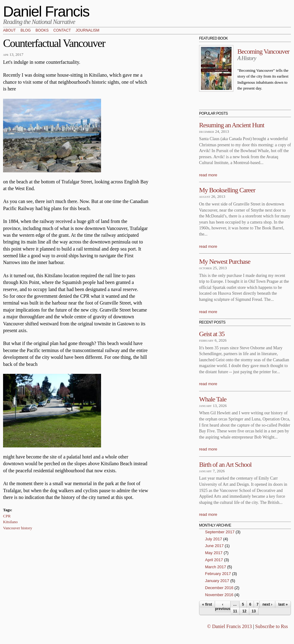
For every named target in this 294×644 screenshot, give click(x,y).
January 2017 (217, 581)
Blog (26, 31)
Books (42, 31)
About (9, 31)
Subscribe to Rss (271, 626)
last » (283, 604)
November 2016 (219, 595)
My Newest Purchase (225, 261)
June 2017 (215, 546)
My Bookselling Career (227, 190)
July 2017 (214, 539)
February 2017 (218, 574)
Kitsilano (10, 522)
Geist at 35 (212, 334)
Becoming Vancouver (263, 51)
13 (254, 611)
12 (244, 611)
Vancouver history (18, 528)
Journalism (87, 31)
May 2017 (214, 553)
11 (235, 611)
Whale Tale (213, 399)
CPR (7, 516)
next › (267, 604)
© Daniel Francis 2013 (229, 626)
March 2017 (216, 567)
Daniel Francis (46, 11)
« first (207, 604)
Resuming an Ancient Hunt (232, 125)
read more (208, 175)
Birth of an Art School (225, 464)
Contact (62, 31)
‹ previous (223, 607)
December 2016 (219, 588)
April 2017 (214, 560)
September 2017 (220, 532)
